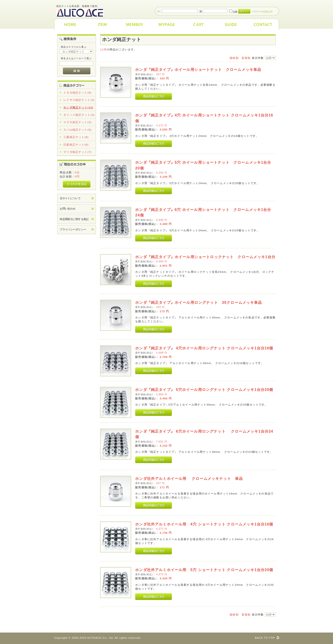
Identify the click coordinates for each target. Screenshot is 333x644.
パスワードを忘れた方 (262, 12)
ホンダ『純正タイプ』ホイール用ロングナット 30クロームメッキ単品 (199, 302)
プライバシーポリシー (73, 229)
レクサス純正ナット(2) (79, 100)
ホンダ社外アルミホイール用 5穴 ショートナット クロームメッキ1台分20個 (204, 570)
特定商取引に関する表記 (74, 219)
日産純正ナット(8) (76, 145)
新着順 (246, 58)
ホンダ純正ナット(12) (78, 107)
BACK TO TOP (265, 638)
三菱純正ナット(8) (76, 137)
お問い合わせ (68, 209)
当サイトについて (70, 198)
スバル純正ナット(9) (77, 130)
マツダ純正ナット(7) (77, 152)
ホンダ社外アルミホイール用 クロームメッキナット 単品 (189, 478)
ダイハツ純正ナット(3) (79, 115)
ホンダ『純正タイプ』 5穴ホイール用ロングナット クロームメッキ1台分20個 (204, 390)
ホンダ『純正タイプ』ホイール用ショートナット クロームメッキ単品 (198, 69)
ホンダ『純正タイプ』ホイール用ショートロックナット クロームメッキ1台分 (205, 257)
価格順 (234, 58)
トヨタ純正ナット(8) (77, 93)
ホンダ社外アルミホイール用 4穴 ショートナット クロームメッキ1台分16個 (204, 524)
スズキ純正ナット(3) (77, 122)
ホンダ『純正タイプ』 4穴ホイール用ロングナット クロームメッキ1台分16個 (204, 348)
